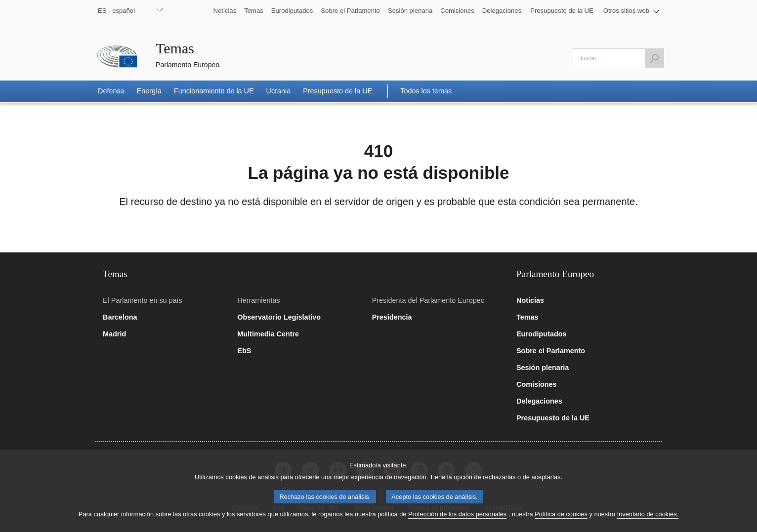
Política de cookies (561, 522)
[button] (631, 11)
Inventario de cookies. (648, 522)
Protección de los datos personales (457, 522)
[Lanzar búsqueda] (654, 58)
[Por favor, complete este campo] (618, 58)
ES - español (116, 11)
